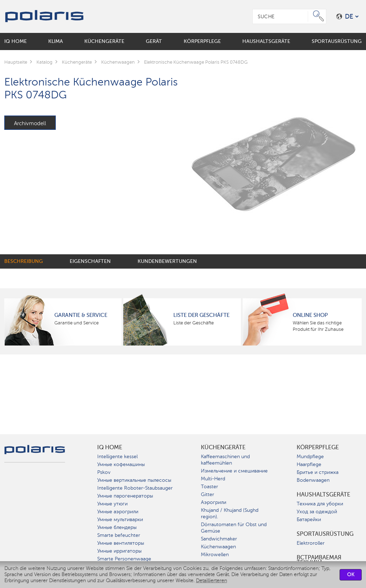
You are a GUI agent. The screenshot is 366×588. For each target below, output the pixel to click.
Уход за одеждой (317, 512)
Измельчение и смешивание (234, 471)
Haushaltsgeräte (323, 495)
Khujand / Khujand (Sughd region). (230, 513)
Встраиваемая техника (319, 560)
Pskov (104, 472)
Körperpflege (318, 447)
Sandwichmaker (219, 539)
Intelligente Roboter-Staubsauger (135, 488)
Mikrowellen (215, 555)
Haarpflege (309, 464)
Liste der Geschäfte (201, 315)
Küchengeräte (223, 447)
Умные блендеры (117, 527)
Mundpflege (310, 457)
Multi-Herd (213, 479)
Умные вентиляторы (121, 543)
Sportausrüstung (325, 534)
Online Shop (310, 315)
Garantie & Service (81, 315)
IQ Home (110, 447)
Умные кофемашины (121, 464)
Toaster (209, 487)
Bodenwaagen (313, 480)
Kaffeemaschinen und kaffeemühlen (225, 460)
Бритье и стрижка (318, 472)
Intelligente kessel (117, 457)
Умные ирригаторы (119, 551)
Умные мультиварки (120, 520)
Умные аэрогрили (118, 512)
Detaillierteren (211, 581)
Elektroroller (311, 543)
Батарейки (309, 520)
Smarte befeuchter (119, 535)
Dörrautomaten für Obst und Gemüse (234, 528)
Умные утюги (112, 504)
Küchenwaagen (218, 547)
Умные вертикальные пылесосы (134, 480)
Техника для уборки (320, 504)
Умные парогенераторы (125, 496)
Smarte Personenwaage (124, 559)
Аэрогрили (214, 502)
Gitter (207, 494)
